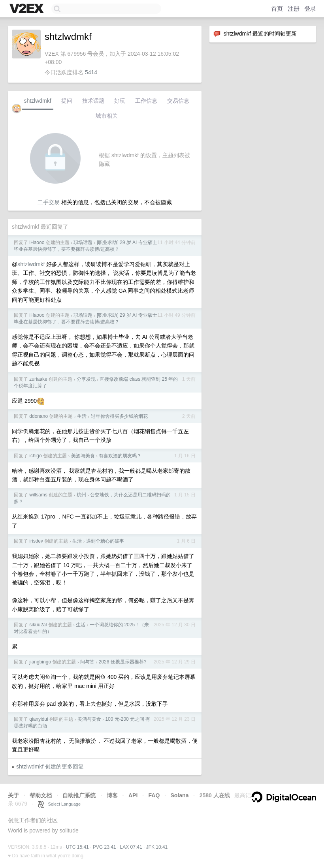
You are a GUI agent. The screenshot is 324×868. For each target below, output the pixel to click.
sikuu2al (38, 625)
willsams (38, 495)
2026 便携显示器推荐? (123, 662)
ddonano (39, 416)
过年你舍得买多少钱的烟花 (119, 416)
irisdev (36, 541)
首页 (277, 8)
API (133, 795)
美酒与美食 (83, 456)
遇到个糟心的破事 (105, 541)
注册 (294, 8)
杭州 (81, 495)
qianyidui (39, 719)
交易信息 (178, 101)
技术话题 (93, 101)
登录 (310, 8)
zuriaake (38, 379)
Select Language (59, 804)
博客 (112, 795)
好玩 (120, 101)
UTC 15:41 (77, 847)
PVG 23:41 (105, 847)
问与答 (87, 662)
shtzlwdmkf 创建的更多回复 (50, 767)
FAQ (154, 795)
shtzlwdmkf (37, 101)
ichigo (35, 456)
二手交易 (49, 202)
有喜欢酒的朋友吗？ (120, 456)
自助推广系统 (79, 795)
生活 (82, 416)
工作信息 (146, 101)
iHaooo (37, 242)
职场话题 (83, 242)
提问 (67, 101)
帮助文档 (41, 795)
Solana (180, 795)
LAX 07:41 (131, 847)
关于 (13, 795)
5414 (91, 72)
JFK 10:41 (157, 847)
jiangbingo (40, 662)
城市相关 (107, 116)
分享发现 (86, 379)
